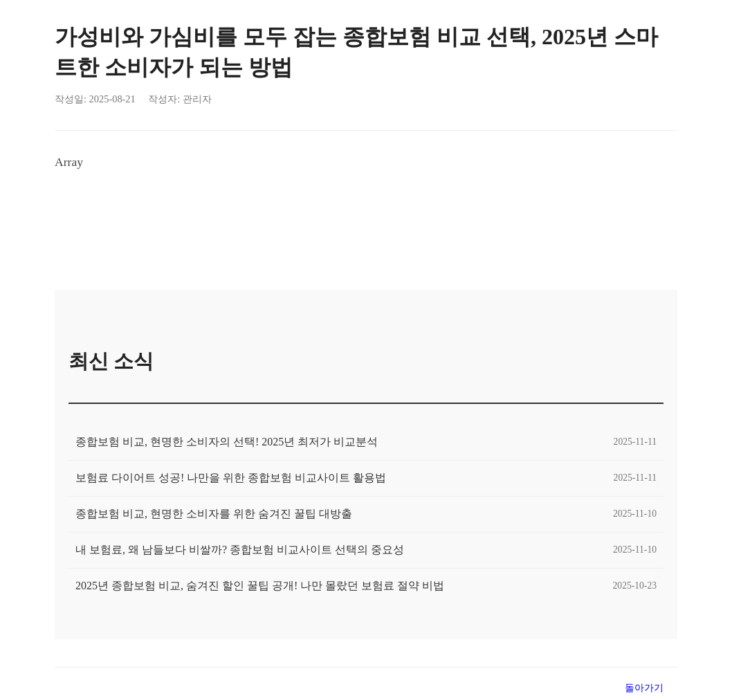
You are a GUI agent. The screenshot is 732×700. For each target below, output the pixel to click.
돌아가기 (644, 688)
